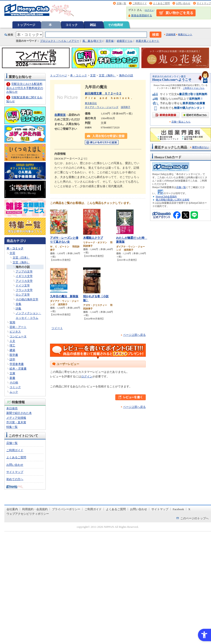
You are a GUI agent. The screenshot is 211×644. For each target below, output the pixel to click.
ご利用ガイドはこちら (194, 88)
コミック (72, 25)
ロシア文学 (23, 295)
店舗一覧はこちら (181, 122)
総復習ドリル (125, 41)
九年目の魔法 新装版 (64, 296)
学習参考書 (17, 364)
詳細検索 (171, 34)
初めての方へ (15, 479)
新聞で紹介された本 (19, 413)
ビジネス (15, 332)
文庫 (12, 373)
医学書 (14, 355)
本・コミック (15, 248)
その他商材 (116, 25)
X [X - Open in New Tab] (189, 509)
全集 (18, 304)
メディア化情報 (16, 418)
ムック (14, 392)
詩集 (18, 309)
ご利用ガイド (140, 3)
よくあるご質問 (161, 3)
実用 (12, 322)
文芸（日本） (21, 258)
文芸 (12, 253)
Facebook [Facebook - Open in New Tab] (178, 509)
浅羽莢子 (126, 107)
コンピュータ (18, 336)
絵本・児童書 (18, 369)
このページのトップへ (194, 518)
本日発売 (12, 408)
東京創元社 (91, 103)
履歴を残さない (200, 147)
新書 (12, 378)
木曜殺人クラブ (93, 238)
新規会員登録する (142, 15)
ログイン (149, 10)
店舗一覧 (121, 3)
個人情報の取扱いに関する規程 (172, 200)
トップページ (26, 25)
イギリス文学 (24, 276)
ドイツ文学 (23, 285)
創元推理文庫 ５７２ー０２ (103, 93)
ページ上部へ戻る (134, 335)
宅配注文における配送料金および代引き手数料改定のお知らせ (25, 88)
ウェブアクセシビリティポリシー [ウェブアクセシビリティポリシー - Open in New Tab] (28, 514)
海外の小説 (23, 267)
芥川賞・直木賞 (16, 422)
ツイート (57, 328)
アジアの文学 (24, 272)
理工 (12, 346)
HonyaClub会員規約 (166, 197)
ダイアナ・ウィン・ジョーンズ (102, 107)
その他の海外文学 (27, 299)
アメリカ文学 (24, 281)
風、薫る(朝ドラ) (92, 41)
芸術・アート (18, 327)
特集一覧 (12, 427)
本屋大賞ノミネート (147, 41)
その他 (14, 383)
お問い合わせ (183, 3)
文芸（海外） (21, 262)
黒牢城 (110, 41)
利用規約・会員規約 (35, 509)
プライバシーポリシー (66, 509)
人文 (12, 341)
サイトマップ (204, 3)
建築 (12, 350)
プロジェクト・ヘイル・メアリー (60, 41)
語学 (12, 359)
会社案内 (12, 509)
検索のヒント (185, 34)
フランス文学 (24, 290)
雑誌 (93, 25)
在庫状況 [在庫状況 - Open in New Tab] (60, 115)
